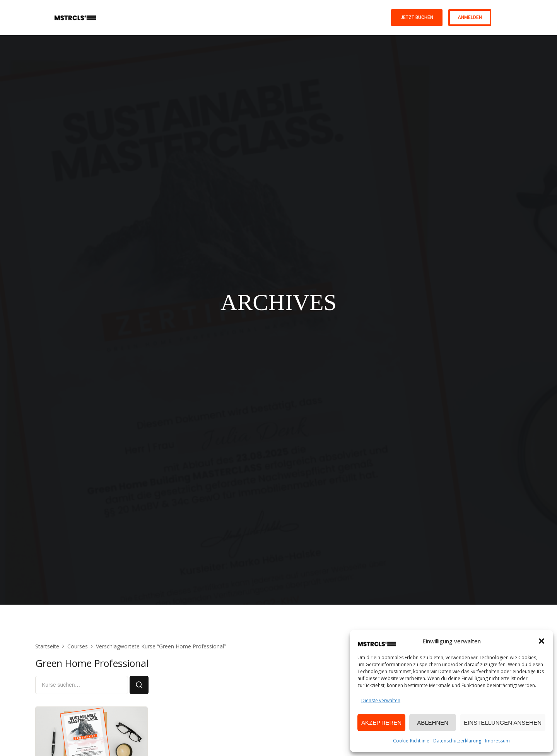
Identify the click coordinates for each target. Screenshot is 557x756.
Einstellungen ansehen (503, 723)
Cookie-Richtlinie (411, 741)
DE (500, 17)
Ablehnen (433, 723)
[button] (542, 641)
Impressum (497, 741)
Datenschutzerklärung (457, 741)
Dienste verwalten (381, 700)
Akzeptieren (381, 723)
